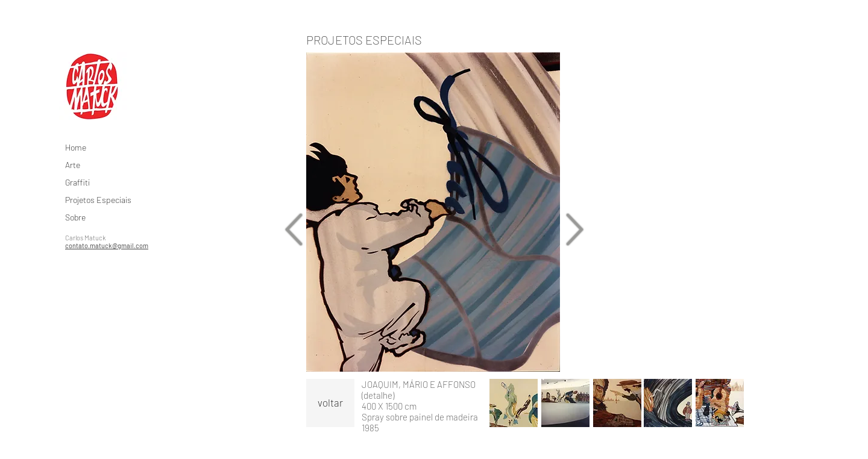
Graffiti (77, 182)
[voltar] (330, 403)
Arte (73, 165)
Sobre (75, 217)
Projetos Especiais (98, 200)
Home (76, 147)
